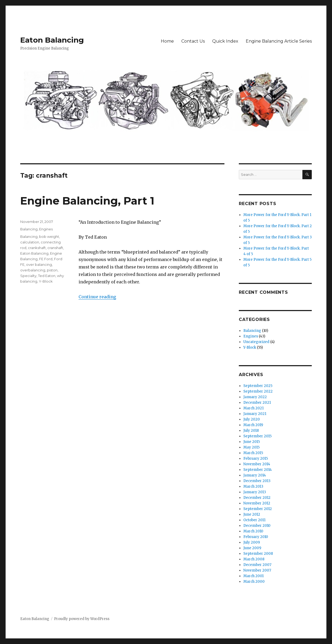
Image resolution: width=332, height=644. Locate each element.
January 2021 (255, 414)
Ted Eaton (47, 276)
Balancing (29, 229)
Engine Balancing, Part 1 (87, 201)
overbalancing (33, 270)
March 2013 (253, 486)
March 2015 (253, 453)
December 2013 (257, 481)
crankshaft (37, 248)
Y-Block (46, 281)
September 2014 (258, 470)
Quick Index (225, 41)
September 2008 (258, 554)
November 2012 (257, 503)
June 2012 (252, 514)
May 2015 (251, 447)
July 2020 (252, 419)
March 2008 (254, 559)
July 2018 (251, 431)
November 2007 (257, 570)
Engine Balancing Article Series (279, 41)
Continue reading (97, 297)
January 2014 (255, 475)
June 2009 (252, 548)
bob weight (49, 237)
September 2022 (258, 391)
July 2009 (252, 542)
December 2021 (257, 403)
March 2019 (253, 425)
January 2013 (255, 492)
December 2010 (257, 526)
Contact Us (193, 41)
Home (167, 41)
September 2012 (258, 509)
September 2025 (258, 386)
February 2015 (256, 458)
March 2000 (254, 582)
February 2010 (256, 537)
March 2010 (253, 531)
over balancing (39, 264)
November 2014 (257, 464)
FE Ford (46, 259)
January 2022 (255, 397)
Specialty (28, 276)
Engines (46, 229)
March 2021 (253, 408)
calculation (30, 242)
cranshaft (55, 248)
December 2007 (257, 565)
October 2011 (254, 520)
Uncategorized (256, 342)
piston (52, 270)
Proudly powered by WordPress (82, 619)
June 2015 (252, 442)
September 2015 (257, 436)
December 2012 (257, 498)
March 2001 (253, 576)
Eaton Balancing (52, 40)
